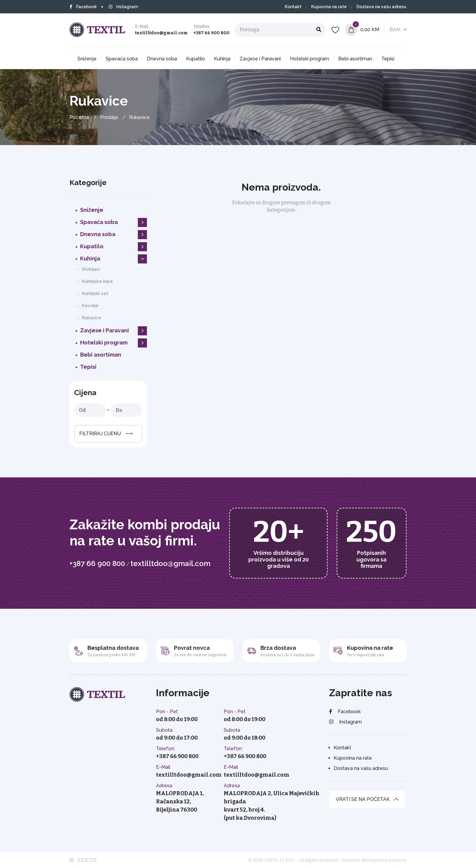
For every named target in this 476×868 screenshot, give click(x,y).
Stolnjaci (91, 269)
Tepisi (388, 59)
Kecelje (90, 306)
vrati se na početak (363, 799)
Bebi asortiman (355, 59)
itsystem (398, 860)
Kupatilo (195, 59)
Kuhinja (222, 59)
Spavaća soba (122, 59)
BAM (395, 30)
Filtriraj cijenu (100, 434)
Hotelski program (309, 59)
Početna (79, 117)
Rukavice (92, 318)
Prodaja (109, 117)
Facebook (83, 7)
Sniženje (87, 59)
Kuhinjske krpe (97, 281)
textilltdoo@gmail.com (161, 33)
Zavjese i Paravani (260, 59)
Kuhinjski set (95, 293)
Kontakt (293, 7)
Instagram (123, 7)
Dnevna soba (162, 59)
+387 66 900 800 (211, 33)
